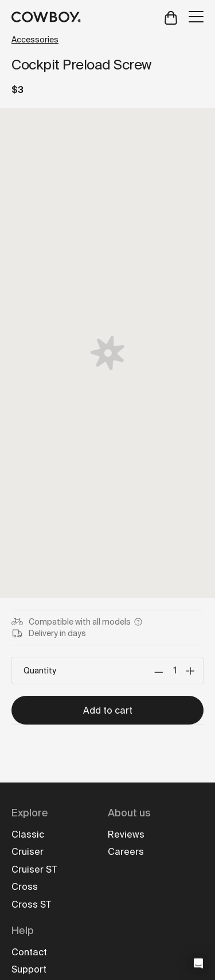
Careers (126, 852)
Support (29, 969)
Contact (29, 952)
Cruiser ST (34, 869)
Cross (25, 887)
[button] (198, 963)
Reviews (126, 834)
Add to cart (108, 710)
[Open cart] (171, 17)
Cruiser (28, 852)
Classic (28, 834)
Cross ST (31, 905)
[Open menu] (196, 17)
